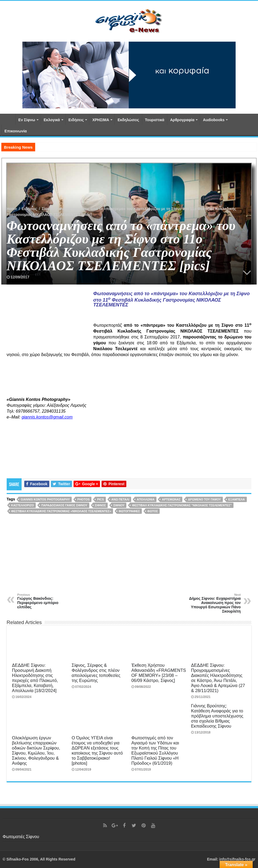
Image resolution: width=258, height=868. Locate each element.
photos (83, 499)
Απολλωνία (146, 499)
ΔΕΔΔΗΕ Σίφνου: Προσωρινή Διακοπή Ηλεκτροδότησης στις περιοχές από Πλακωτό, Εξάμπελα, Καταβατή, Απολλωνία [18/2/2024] (35, 678)
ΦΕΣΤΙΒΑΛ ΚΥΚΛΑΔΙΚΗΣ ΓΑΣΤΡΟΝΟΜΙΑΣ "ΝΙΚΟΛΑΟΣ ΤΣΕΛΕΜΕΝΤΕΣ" (182, 505)
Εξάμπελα (236, 499)
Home (12, 209)
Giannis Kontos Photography (45, 499)
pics (100, 499)
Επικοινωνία (16, 131)
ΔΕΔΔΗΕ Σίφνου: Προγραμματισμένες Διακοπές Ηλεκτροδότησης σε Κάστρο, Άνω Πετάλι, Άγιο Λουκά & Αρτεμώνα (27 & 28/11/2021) (218, 678)
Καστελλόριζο (23, 505)
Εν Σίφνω (27, 120)
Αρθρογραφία (182, 120)
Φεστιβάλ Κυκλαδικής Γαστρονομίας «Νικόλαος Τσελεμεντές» (61, 511)
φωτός (153, 511)
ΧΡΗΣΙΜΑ (101, 120)
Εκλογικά (52, 120)
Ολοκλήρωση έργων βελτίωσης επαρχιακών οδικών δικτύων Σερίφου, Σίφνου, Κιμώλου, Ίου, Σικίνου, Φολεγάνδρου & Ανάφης (36, 750)
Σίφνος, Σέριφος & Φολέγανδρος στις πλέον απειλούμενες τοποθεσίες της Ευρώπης (96, 673)
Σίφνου (48, 209)
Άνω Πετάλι (120, 499)
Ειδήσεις (76, 120)
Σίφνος (100, 505)
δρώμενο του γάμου (204, 499)
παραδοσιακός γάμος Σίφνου (64, 505)
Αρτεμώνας (171, 499)
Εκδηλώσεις (128, 120)
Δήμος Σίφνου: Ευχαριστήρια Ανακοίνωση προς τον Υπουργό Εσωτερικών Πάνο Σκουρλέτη (213, 603)
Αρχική (8, 119)
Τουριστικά (155, 120)
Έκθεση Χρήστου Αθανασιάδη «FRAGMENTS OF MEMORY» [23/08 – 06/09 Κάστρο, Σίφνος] (159, 673)
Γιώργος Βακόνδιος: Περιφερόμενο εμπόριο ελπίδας (45, 601)
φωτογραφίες (129, 511)
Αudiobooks (214, 120)
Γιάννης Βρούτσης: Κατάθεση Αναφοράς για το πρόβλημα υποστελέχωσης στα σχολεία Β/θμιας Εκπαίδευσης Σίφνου (217, 716)
